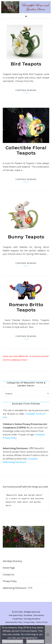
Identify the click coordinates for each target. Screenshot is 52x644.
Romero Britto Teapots (26, 307)
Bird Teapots (26, 64)
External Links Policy (14, 622)
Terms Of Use (42, 622)
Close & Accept (35, 641)
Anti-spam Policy (16, 615)
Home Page (9, 568)
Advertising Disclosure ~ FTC (18, 588)
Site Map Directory (12, 561)
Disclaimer (28, 615)
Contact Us (8, 575)
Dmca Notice (39, 615)
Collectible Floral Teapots (26, 150)
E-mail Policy (18, 619)
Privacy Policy (10, 581)
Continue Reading (26, 90)
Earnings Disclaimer (32, 619)
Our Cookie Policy (12, 641)
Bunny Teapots (26, 237)
